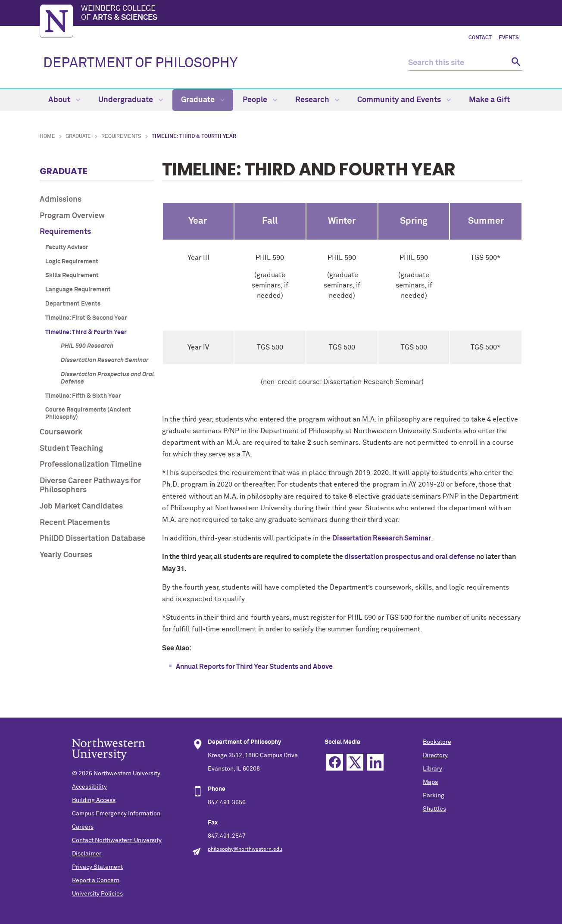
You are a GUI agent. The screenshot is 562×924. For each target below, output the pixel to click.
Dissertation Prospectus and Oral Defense (107, 378)
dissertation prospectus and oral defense (410, 557)
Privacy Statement (97, 867)
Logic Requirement (72, 262)
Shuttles (434, 809)
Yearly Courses (66, 555)
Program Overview (72, 216)
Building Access (94, 800)
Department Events (73, 304)
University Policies (97, 894)
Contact (480, 38)
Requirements (121, 137)
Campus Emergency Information (116, 814)
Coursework (61, 432)
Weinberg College (302, 14)
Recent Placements (75, 523)
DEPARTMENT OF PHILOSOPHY (140, 63)
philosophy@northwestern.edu (245, 849)
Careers (83, 827)
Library (432, 769)
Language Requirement (78, 290)
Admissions (61, 200)
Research (317, 100)
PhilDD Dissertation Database (92, 539)
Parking (434, 796)
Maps (430, 782)
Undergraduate (131, 100)
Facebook (335, 762)
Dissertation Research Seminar (105, 360)
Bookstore (437, 742)
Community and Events (404, 100)
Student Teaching (71, 449)
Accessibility (89, 787)
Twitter (355, 762)
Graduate (203, 100)
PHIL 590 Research (87, 346)
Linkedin (375, 762)
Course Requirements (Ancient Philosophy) (88, 414)
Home (47, 137)
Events (509, 38)
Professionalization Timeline (91, 465)
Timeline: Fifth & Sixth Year (83, 396)
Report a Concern (96, 880)
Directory (435, 755)
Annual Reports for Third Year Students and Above (254, 667)
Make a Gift (489, 100)
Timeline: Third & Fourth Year (86, 332)
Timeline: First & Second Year (86, 318)
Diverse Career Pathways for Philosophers (90, 486)
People (260, 100)
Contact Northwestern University (117, 840)
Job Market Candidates (81, 506)
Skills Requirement (72, 275)
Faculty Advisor (67, 247)
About (64, 100)
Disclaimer (87, 854)
